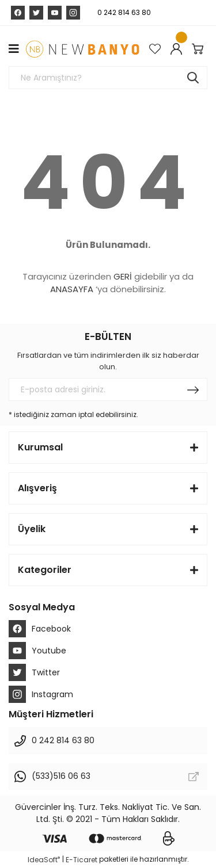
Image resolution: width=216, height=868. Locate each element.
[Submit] (193, 389)
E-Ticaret (82, 860)
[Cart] (200, 49)
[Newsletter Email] (108, 389)
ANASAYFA (72, 289)
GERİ (123, 276)
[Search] (108, 78)
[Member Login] (178, 49)
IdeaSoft (44, 860)
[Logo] (82, 49)
